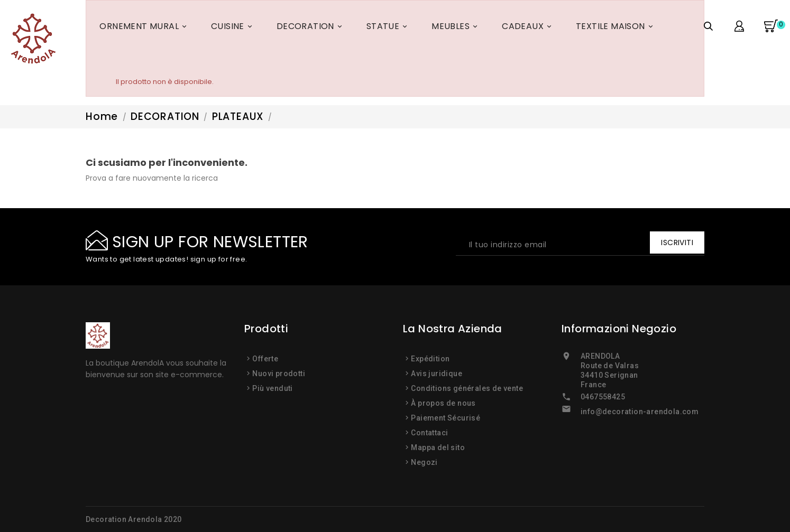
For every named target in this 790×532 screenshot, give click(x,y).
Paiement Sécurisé (445, 418)
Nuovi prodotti (279, 374)
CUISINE (233, 28)
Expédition (430, 359)
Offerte (265, 359)
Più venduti (272, 388)
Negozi (424, 462)
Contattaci (429, 433)
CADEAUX (528, 28)
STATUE (388, 28)
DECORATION (311, 28)
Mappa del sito (438, 447)
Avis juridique (437, 374)
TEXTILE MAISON (616, 28)
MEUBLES (456, 28)
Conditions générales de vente (467, 388)
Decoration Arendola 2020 (134, 519)
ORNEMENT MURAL (145, 28)
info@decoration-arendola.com (640, 412)
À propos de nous (443, 403)
